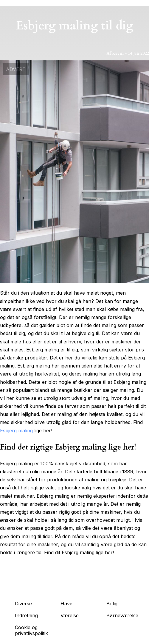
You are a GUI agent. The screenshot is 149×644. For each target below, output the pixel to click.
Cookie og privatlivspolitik (31, 630)
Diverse (23, 604)
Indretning (26, 615)
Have (66, 604)
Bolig (112, 604)
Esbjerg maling (16, 431)
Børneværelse (122, 615)
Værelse (70, 615)
